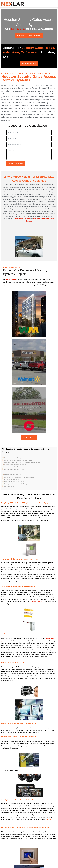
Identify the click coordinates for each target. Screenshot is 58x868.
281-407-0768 (18, 29)
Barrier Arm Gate (7, 634)
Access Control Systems (21, 219)
